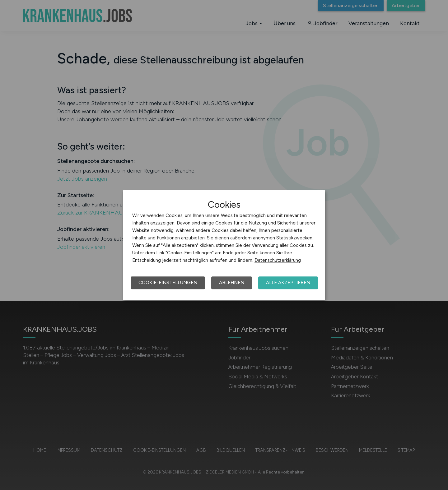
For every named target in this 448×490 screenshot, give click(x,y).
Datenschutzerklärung (278, 260)
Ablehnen (232, 283)
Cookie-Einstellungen (168, 283)
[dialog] (224, 245)
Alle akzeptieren (288, 283)
